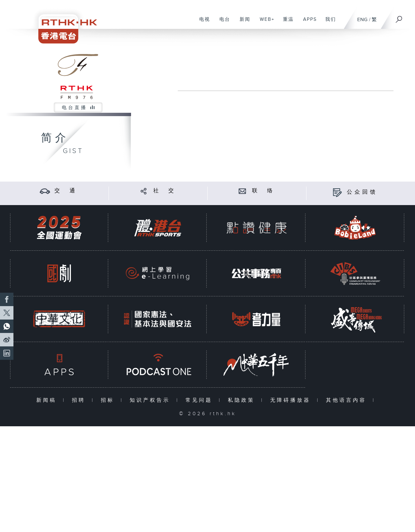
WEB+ (265, 23)
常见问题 (200, 400)
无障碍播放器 (292, 400)
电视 (202, 23)
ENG (362, 20)
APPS (307, 23)
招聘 (80, 400)
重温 (286, 23)
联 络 (263, 191)
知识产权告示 (151, 400)
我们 (328, 23)
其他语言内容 (348, 400)
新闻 (242, 23)
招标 (109, 400)
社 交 (165, 191)
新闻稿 (48, 400)
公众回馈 (362, 192)
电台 (222, 23)
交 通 (66, 191)
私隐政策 (243, 400)
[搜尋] (399, 17)
